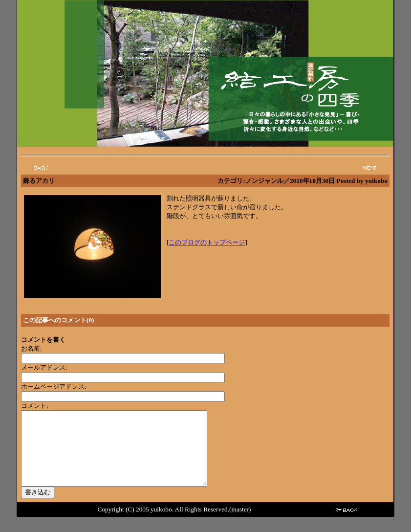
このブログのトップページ (207, 242)
